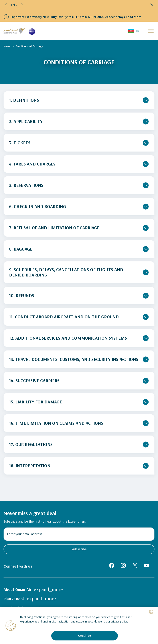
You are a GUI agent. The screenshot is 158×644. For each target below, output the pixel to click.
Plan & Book (30, 599)
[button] (6, 5)
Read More (134, 17)
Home (7, 46)
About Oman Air (33, 589)
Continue (84, 636)
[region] (79, 626)
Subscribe (79, 549)
